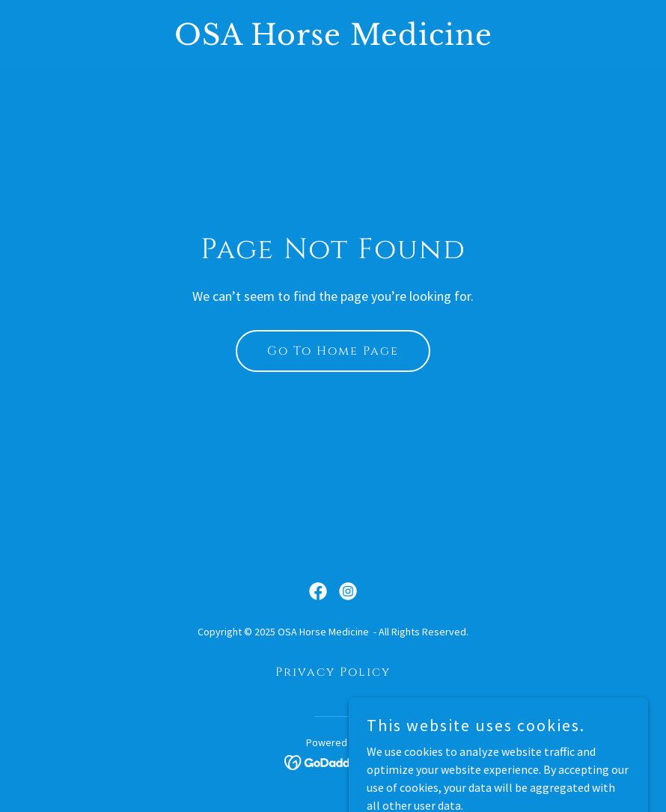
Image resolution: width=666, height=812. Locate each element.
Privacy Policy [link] (333, 672)
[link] (333, 40)
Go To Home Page (333, 351)
